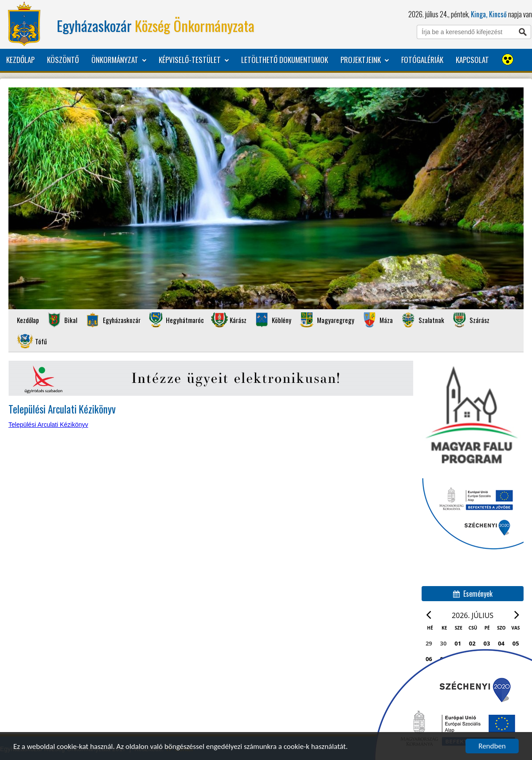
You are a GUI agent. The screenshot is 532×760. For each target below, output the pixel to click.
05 (516, 643)
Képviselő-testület (194, 60)
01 (458, 643)
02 (472, 643)
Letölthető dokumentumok (285, 60)
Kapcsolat (472, 60)
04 (501, 643)
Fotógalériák (422, 60)
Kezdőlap (20, 60)
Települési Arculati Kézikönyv (48, 425)
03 (487, 643)
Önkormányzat (119, 60)
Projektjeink (365, 60)
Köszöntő (63, 60)
